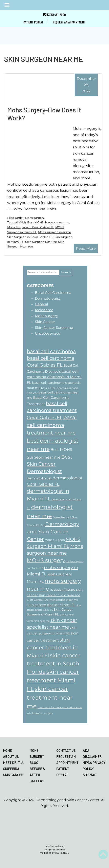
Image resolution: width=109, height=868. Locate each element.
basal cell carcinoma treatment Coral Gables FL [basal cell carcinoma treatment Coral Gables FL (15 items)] (52, 411)
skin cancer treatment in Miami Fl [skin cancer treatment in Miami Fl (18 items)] (52, 648)
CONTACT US (66, 750)
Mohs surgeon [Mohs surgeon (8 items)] (55, 540)
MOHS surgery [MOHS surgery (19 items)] (46, 560)
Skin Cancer (45, 322)
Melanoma (44, 310)
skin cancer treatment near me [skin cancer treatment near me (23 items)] (50, 697)
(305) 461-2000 (57, 15)
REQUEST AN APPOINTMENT (69, 22)
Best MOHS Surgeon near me (48, 222)
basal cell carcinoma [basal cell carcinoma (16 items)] (51, 351)
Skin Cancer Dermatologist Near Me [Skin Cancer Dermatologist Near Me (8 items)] (52, 600)
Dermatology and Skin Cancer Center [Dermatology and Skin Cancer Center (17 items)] (53, 532)
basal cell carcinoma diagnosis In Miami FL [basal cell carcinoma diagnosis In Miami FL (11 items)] (54, 377)
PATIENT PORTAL (33, 22)
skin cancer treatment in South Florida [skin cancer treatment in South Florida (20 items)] (54, 664)
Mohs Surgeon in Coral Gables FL (31, 227)
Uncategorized (48, 333)
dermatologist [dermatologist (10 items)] (39, 478)
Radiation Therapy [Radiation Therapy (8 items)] (63, 590)
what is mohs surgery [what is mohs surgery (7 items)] (40, 713)
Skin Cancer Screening (54, 328)
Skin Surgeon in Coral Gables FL (30, 237)
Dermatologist (48, 298)
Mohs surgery (35, 218)
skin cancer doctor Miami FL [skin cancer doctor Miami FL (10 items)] (51, 605)
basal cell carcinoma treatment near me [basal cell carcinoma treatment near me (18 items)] (52, 425)
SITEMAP (90, 775)
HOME (7, 750)
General (41, 304)
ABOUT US (11, 756)
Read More (86, 248)
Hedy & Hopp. (62, 853)
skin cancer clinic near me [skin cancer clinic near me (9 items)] (59, 595)
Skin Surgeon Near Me (41, 242)
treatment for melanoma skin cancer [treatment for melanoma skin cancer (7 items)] (60, 707)
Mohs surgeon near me (55, 232)
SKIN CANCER (13, 775)
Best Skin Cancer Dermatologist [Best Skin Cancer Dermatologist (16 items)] (50, 464)
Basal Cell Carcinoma (53, 293)
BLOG (34, 762)
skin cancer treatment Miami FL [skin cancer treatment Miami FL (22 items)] (53, 680)
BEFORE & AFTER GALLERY (37, 775)
